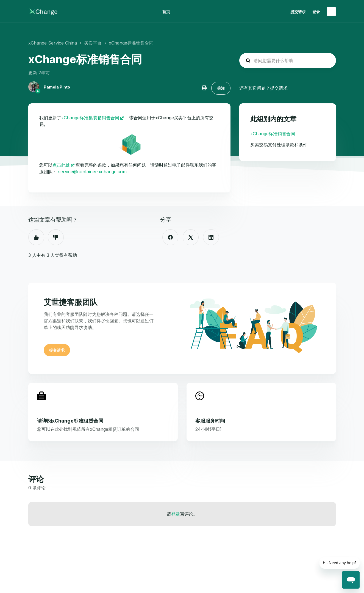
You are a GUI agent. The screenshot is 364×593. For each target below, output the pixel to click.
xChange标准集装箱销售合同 (90, 118)
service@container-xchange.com (92, 172)
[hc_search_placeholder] (288, 60)
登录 (176, 514)
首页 (166, 12)
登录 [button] (316, 12)
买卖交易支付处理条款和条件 (279, 145)
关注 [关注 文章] (221, 88)
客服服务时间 (210, 421)
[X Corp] (191, 237)
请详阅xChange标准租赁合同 (70, 421)
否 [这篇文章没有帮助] (56, 237)
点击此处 (61, 165)
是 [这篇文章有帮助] (36, 237)
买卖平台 (93, 43)
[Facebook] (170, 237)
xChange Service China (53, 43)
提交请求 (298, 12)
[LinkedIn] (211, 237)
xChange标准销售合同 (131, 43)
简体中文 (331, 12)
